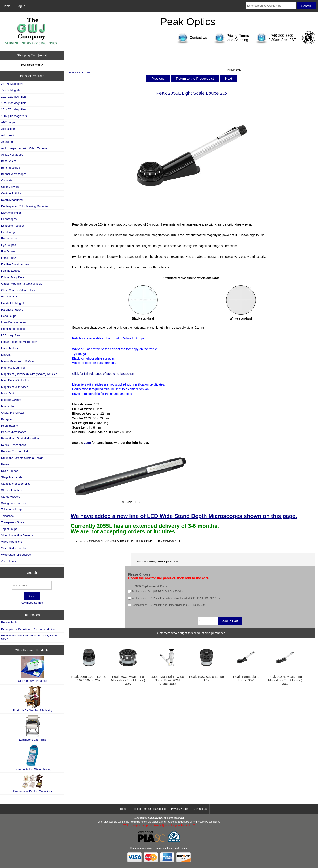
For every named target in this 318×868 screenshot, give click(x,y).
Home (7, 6)
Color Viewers (10, 187)
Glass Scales (9, 297)
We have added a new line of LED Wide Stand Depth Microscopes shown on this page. (184, 516)
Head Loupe (9, 316)
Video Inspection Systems (17, 535)
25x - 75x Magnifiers (14, 109)
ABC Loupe (8, 122)
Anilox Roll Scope (12, 155)
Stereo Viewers (11, 497)
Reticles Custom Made (15, 451)
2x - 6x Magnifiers (12, 84)
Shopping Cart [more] (32, 55)
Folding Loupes (11, 271)
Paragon (6, 419)
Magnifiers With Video (15, 387)
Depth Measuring (12, 200)
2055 (87, 443)
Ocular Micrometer (13, 413)
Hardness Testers (12, 310)
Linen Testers (9, 348)
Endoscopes (9, 219)
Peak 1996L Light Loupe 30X (246, 678)
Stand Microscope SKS (16, 484)
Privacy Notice (180, 809)
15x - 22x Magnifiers (14, 103)
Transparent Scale (13, 522)
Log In (21, 6)
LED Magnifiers (11, 335)
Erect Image (9, 232)
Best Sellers (9, 161)
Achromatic (8, 135)
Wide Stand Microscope (16, 555)
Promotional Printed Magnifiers (20, 438)
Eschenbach (9, 238)
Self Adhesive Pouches (32, 669)
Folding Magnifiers (13, 277)
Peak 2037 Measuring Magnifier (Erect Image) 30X (128, 680)
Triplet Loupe (9, 529)
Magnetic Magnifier (13, 368)
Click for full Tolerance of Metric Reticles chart (103, 374)
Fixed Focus (9, 258)
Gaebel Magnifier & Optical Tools (22, 284)
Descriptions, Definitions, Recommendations (29, 629)
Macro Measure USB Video (18, 361)
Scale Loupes (10, 471)
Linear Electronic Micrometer (19, 342)
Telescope (7, 516)
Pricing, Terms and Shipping (149, 809)
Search (32, 573)
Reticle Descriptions (14, 445)
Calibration (8, 180)
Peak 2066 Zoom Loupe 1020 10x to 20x (89, 678)
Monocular (8, 406)
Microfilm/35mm (11, 400)
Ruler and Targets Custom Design (22, 458)
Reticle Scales (10, 622)
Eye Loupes (9, 245)
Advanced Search (32, 603)
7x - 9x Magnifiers (12, 90)
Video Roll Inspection (14, 548)
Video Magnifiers (12, 542)
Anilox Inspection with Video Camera (24, 148)
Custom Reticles (11, 193)
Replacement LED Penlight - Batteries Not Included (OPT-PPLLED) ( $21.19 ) (176, 598)
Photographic (9, 426)
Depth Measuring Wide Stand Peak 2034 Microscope (167, 680)
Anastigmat (8, 142)
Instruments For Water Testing (32, 758)
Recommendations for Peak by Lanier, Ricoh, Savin (29, 637)
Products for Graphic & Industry (33, 699)
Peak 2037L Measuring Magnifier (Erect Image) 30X (285, 680)
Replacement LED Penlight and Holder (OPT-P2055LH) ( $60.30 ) (169, 605)
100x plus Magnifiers (14, 116)
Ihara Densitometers (14, 322)
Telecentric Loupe (12, 509)
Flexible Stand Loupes (15, 264)
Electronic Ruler (11, 213)
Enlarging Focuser (12, 226)
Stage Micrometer (12, 477)
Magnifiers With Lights (15, 380)
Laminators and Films (33, 728)
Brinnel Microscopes (14, 174)
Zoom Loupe (9, 561)
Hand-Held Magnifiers (15, 303)
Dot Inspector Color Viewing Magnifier (25, 206)
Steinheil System (12, 490)
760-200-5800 (282, 36)
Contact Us (200, 809)
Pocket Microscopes (14, 432)
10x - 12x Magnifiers (14, 97)
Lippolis (6, 355)
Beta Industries (10, 168)
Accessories (9, 129)
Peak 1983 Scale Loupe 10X (207, 678)
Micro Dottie (9, 393)
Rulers (5, 464)
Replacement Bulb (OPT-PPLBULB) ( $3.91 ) (157, 591)
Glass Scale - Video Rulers (18, 290)
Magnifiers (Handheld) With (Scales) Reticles (29, 374)
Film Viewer (8, 251)
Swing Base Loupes (14, 503)
